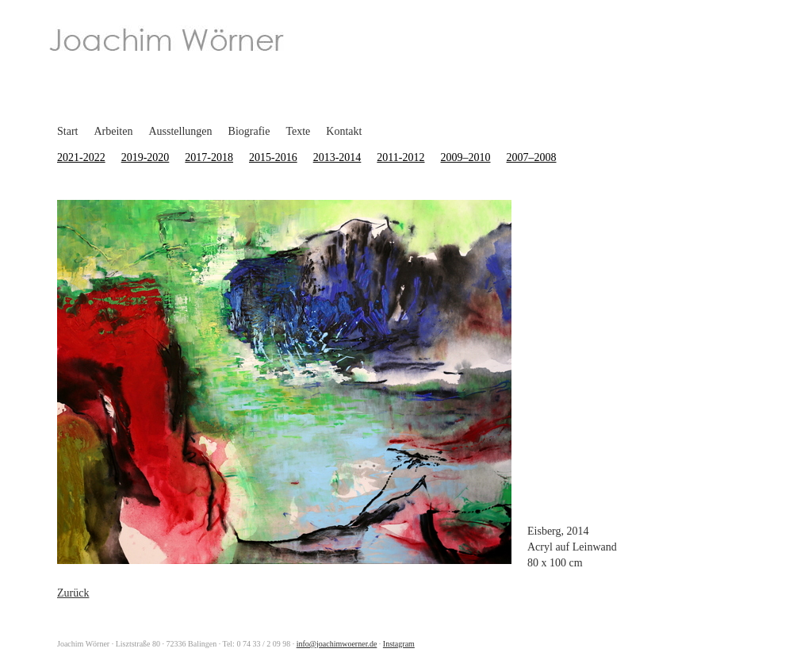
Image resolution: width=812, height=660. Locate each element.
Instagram (399, 644)
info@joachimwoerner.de (337, 644)
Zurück (73, 593)
